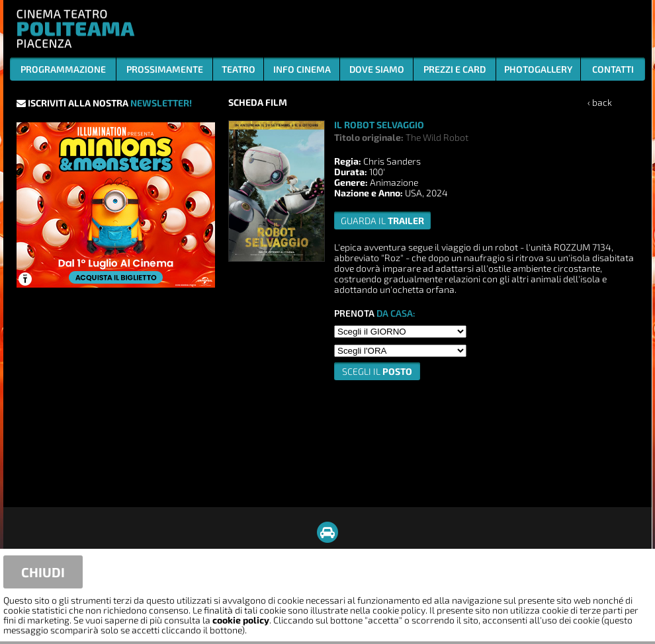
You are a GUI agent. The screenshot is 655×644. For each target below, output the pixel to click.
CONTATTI (613, 69)
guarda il (382, 221)
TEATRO (239, 69)
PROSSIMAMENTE (165, 69)
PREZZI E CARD (455, 69)
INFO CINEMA (302, 69)
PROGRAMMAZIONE (63, 69)
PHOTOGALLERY (538, 69)
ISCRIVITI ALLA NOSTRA (104, 103)
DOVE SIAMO (377, 69)
